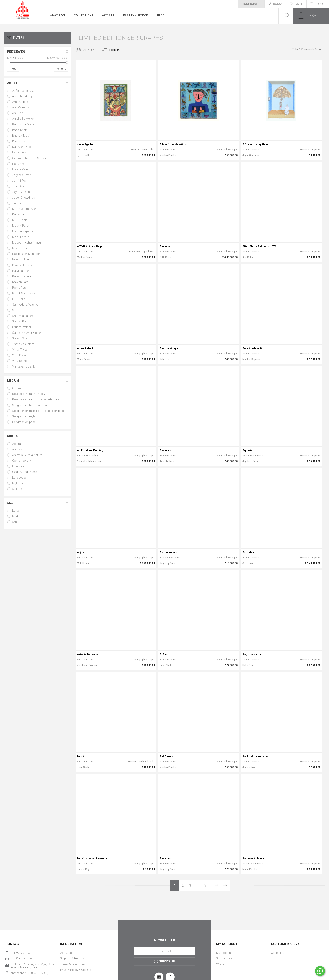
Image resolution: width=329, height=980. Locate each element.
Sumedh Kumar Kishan (27, 333)
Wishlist (221, 964)
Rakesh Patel (20, 282)
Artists (108, 15)
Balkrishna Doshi (23, 124)
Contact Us (278, 953)
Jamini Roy (19, 181)
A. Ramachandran (24, 91)
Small (16, 522)
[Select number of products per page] (81, 50)
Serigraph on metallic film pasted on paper (39, 411)
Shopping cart (225, 958)
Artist (12, 83)
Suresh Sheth (21, 338)
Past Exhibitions (136, 15)
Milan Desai (20, 248)
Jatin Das (18, 186)
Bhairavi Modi (21, 136)
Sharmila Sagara (23, 316)
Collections (83, 15)
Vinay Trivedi (20, 350)
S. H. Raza (19, 299)
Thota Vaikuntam (23, 344)
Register (278, 4)
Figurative (18, 466)
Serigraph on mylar (24, 416)
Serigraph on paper (24, 422)
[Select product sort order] (117, 50)
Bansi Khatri (20, 130)
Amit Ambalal (21, 102)
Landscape (19, 478)
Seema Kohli (20, 310)
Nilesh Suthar (21, 259)
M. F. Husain (20, 220)
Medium (13, 381)
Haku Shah (19, 164)
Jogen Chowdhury (24, 198)
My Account (224, 953)
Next (216, 886)
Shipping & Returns (72, 958)
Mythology (19, 483)
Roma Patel (20, 288)
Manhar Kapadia (23, 231)
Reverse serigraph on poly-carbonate (36, 399)
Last (225, 886)
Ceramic (18, 388)
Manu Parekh (21, 237)
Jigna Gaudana (22, 192)
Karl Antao (19, 214)
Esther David (20, 152)
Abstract (18, 444)
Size (10, 503)
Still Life (17, 489)
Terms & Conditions (73, 964)
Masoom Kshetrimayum (28, 243)
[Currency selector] (251, 4)
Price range (16, 51)
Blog (161, 15)
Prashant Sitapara (24, 265)
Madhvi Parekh (22, 226)
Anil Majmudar (21, 107)
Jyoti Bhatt (19, 203)
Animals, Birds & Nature (27, 455)
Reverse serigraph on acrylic (30, 394)
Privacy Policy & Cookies (76, 970)
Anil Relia (18, 113)
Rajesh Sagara (22, 276)
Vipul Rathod (20, 361)
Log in (299, 4)
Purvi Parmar (21, 271)
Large (16, 511)
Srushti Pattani (22, 327)
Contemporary (22, 461)
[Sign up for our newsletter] (164, 951)
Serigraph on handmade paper (32, 405)
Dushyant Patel (22, 147)
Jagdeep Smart (22, 175)
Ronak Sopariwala (24, 293)
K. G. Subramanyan (24, 209)
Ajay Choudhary (22, 96)
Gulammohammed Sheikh (29, 158)
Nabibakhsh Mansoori (26, 254)
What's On (57, 15)
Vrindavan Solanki (24, 366)
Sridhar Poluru (21, 321)
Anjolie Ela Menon (23, 119)
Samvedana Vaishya (25, 305)
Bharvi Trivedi (21, 141)
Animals (18, 449)
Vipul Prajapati (21, 355)
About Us (66, 953)
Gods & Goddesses (25, 472)
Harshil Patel (20, 169)
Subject (14, 436)
